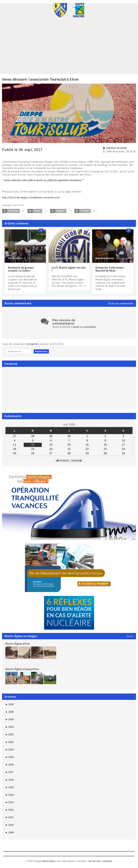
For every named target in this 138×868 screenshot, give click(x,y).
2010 (10, 827)
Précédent (64, 462)
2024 (10, 721)
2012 (10, 812)
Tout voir (130, 638)
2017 (10, 774)
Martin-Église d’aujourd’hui (22, 671)
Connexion (107, 863)
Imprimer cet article (115, 148)
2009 (10, 834)
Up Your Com (95, 863)
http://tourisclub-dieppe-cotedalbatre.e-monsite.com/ (34, 197)
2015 (10, 789)
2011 (10, 819)
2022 (10, 736)
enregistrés (33, 346)
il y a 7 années (121, 258)
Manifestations (104, 258)
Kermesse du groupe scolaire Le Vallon (22, 269)
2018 (10, 767)
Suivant (75, 462)
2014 (10, 797)
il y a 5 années (78, 258)
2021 (10, 744)
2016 (10, 782)
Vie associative (61, 258)
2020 (10, 752)
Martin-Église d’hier (18, 646)
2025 (10, 714)
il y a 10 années (33, 258)
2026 (10, 706)
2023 (10, 729)
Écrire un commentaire (121, 303)
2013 (10, 804)
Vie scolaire (15, 258)
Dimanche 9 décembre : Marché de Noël (111, 269)
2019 (10, 759)
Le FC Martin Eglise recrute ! (65, 269)
